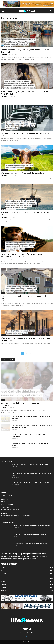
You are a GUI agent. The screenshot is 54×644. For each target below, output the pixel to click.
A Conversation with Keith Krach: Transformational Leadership (30, 544)
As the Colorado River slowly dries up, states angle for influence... (31, 482)
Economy (4, 88)
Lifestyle (3, 584)
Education (4, 590)
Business (4, 47)
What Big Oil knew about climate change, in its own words (26, 338)
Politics (3, 570)
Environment (4, 170)
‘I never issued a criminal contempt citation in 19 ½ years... (29, 535)
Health (3, 293)
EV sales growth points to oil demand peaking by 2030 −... (26, 133)
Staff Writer (4, 55)
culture (3, 400)
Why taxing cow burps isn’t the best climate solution (23, 173)
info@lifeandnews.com (31, 637)
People (3, 582)
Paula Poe (4, 514)
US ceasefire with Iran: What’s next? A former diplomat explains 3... (32, 464)
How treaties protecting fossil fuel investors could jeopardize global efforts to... (22, 255)
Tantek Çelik (5, 508)
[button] (51, 11)
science (3, 576)
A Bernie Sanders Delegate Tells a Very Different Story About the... (31, 526)
